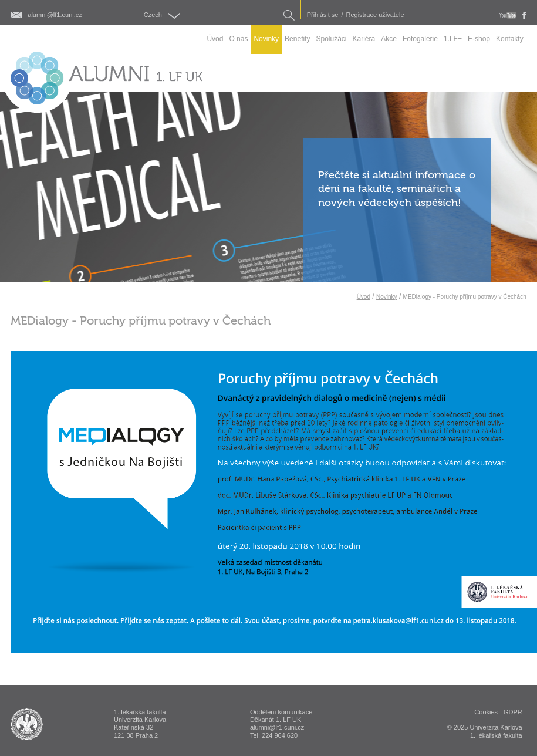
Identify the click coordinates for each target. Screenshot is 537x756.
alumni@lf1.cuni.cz (55, 15)
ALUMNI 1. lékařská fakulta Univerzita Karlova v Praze (27, 724)
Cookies (486, 712)
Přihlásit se (323, 15)
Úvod (364, 297)
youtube (508, 15)
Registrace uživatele (375, 15)
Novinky (387, 297)
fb (524, 15)
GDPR (513, 712)
